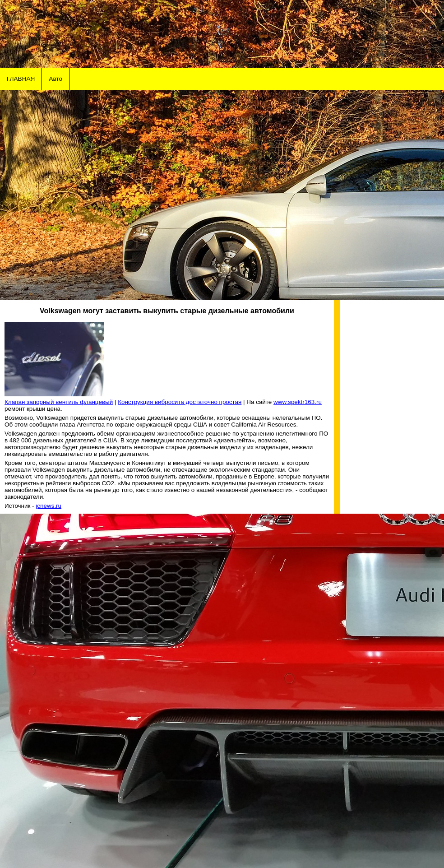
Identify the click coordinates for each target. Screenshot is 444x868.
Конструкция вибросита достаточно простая (180, 402)
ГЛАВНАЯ (21, 79)
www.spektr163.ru (298, 402)
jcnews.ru (49, 506)
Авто (55, 79)
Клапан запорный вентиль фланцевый (59, 402)
